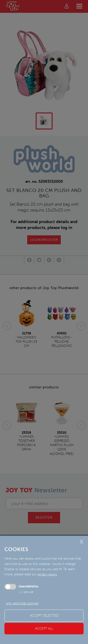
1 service (26, 592)
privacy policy (47, 574)
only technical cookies (22, 603)
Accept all (44, 629)
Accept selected (44, 616)
